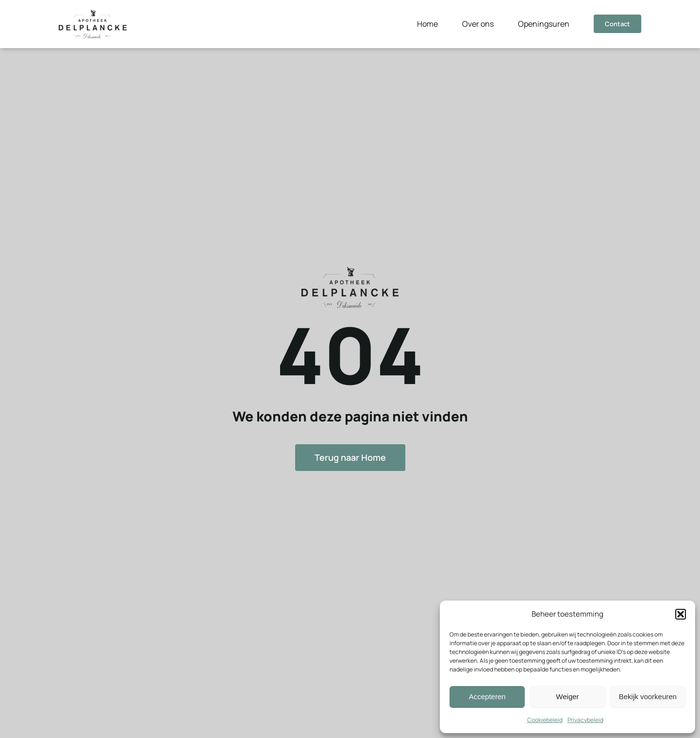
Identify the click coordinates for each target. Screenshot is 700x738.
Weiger (567, 696)
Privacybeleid (585, 720)
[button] (681, 614)
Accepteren (487, 696)
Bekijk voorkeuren (648, 696)
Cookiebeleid (545, 720)
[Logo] (93, 14)
